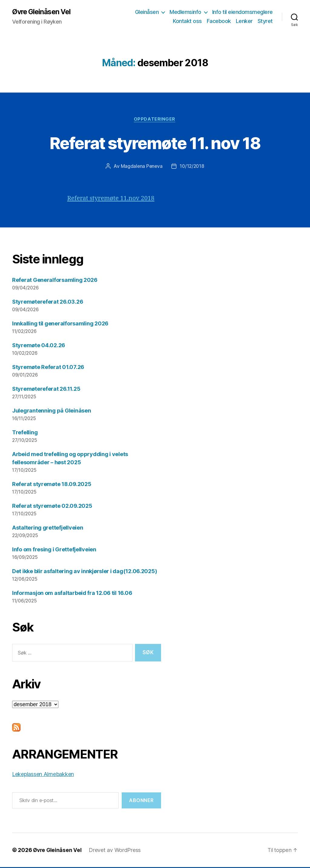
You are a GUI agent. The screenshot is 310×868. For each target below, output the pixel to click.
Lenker (244, 21)
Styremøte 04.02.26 (39, 346)
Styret (265, 21)
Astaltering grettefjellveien (48, 528)
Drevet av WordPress (116, 851)
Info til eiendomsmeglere (242, 12)
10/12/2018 (192, 167)
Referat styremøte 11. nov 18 (155, 143)
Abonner (141, 801)
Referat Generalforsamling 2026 (55, 281)
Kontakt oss (187, 21)
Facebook (219, 21)
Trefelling (25, 433)
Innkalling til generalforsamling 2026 (60, 324)
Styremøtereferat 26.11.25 (46, 390)
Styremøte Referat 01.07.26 (48, 368)
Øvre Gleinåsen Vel (43, 12)
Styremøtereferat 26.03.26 (48, 303)
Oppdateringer (155, 120)
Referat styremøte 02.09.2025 (52, 506)
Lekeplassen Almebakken (43, 775)
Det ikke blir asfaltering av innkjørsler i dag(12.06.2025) (84, 572)
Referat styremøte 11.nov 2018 (113, 199)
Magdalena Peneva (141, 167)
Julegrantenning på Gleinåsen (51, 411)
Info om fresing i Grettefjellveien (54, 550)
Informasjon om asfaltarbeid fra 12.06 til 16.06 (72, 594)
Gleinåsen (147, 12)
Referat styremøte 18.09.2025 (52, 485)
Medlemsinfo (185, 12)
